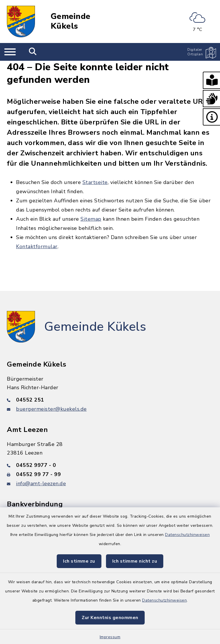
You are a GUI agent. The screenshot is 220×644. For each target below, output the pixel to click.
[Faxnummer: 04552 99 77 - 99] (110, 474)
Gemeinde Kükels (71, 21)
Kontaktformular (37, 246)
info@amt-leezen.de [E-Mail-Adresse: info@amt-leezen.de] (41, 484)
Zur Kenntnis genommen (110, 618)
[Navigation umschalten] (10, 52)
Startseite (95, 182)
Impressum (110, 637)
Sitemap (91, 219)
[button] (211, 80)
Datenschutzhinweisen (187, 535)
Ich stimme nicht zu (135, 561)
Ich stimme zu (79, 561)
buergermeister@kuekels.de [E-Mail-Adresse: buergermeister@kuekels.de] (51, 409)
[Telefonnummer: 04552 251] (110, 400)
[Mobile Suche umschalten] (33, 52)
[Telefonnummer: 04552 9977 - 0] (110, 465)
